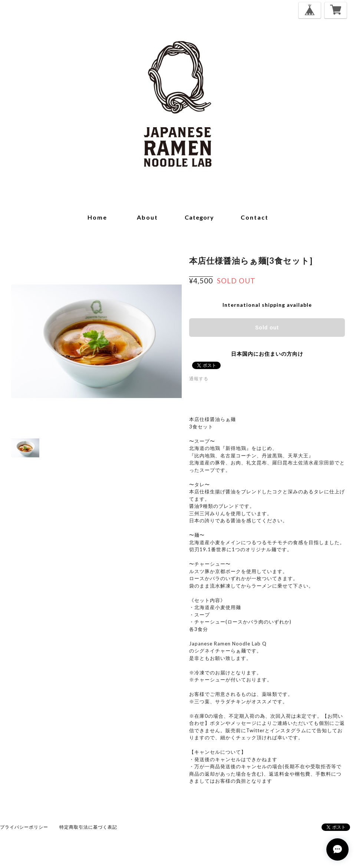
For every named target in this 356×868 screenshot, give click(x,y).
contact (255, 217)
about (147, 217)
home (97, 217)
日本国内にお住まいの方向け (267, 354)
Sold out (267, 328)
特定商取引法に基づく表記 (88, 827)
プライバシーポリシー (24, 827)
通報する (199, 379)
